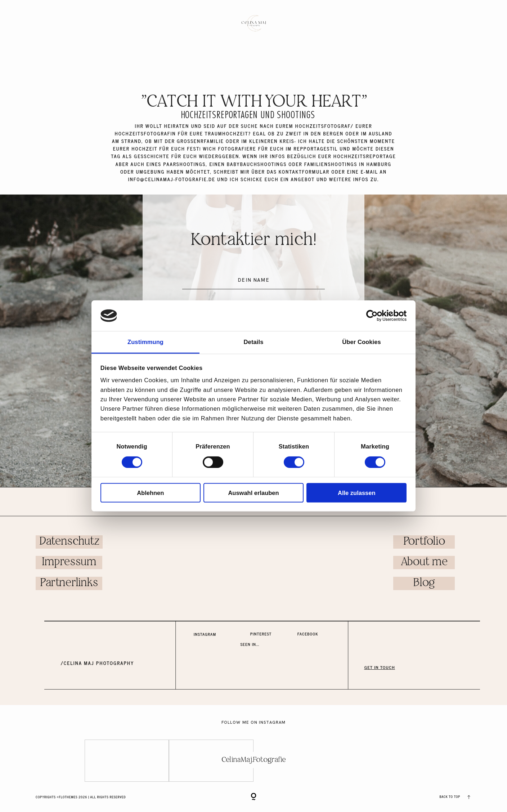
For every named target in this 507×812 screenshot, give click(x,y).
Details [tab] (254, 342)
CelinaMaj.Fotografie (253, 760)
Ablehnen (150, 492)
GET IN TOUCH (380, 667)
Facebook (308, 634)
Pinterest (261, 634)
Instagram (205, 634)
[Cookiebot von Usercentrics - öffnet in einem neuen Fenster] (375, 316)
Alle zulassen (357, 492)
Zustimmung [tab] (145, 342)
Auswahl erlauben (253, 492)
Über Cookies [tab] (362, 342)
